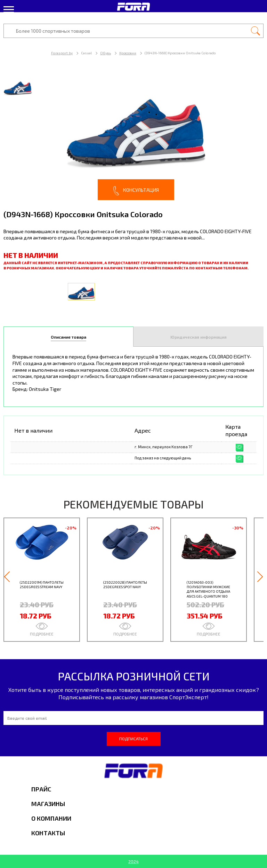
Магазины (48, 804)
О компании (51, 818)
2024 (133, 861)
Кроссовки (128, 53)
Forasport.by (62, 53)
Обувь (106, 53)
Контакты (48, 833)
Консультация (136, 191)
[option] (133, 136)
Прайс (41, 789)
